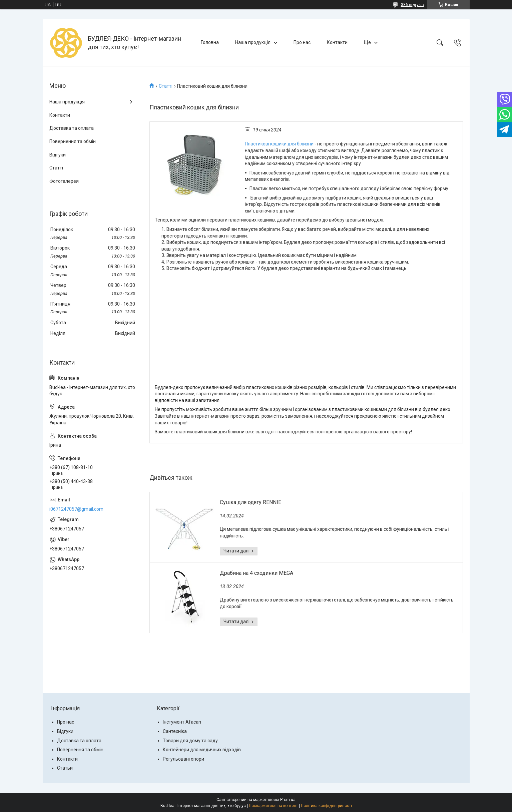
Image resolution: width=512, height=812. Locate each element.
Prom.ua (288, 800)
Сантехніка (175, 731)
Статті (166, 86)
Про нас (302, 42)
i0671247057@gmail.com (76, 509)
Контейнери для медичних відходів (202, 750)
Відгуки (58, 155)
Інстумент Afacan (182, 722)
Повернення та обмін (73, 141)
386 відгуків (412, 5)
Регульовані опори (183, 759)
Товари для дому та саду (190, 741)
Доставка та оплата (72, 128)
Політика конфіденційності (326, 806)
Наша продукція (253, 42)
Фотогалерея (64, 181)
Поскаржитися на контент (273, 806)
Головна (210, 42)
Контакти (337, 42)
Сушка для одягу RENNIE (250, 502)
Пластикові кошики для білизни (279, 144)
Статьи (65, 768)
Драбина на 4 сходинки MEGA (257, 573)
